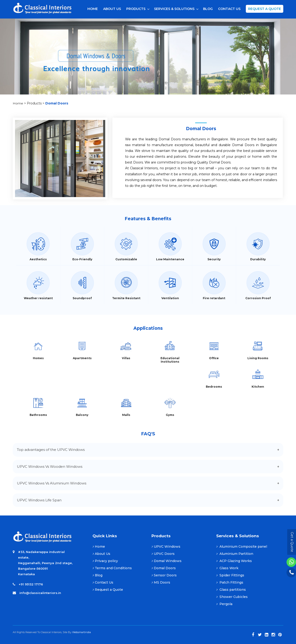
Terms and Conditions (112, 568)
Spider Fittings (230, 575)
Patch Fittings (230, 582)
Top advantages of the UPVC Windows (51, 450)
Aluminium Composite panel (242, 547)
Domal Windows (166, 561)
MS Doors (161, 582)
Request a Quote (265, 9)
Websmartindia (82, 632)
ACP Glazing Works (234, 561)
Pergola (224, 604)
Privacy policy (105, 561)
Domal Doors (164, 568)
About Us (101, 554)
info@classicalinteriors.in (40, 593)
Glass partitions (231, 590)
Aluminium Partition (235, 554)
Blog (97, 575)
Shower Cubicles (232, 597)
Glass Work (227, 568)
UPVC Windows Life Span (39, 500)
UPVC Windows (166, 547)
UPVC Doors (163, 554)
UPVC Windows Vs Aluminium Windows (52, 483)
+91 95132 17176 (31, 584)
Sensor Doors (164, 575)
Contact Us (103, 582)
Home (18, 103)
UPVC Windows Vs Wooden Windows (50, 467)
